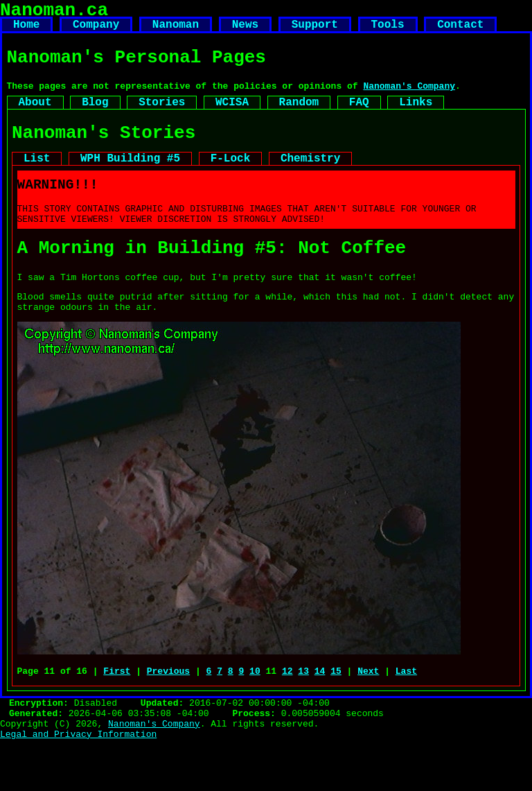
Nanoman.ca (54, 12)
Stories (162, 117)
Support (315, 31)
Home (26, 31)
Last (406, 713)
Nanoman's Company (409, 98)
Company (96, 31)
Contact (460, 31)
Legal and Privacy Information (78, 785)
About (35, 117)
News (245, 31)
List (37, 180)
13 (303, 713)
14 (320, 713)
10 (255, 713)
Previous (168, 713)
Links (416, 117)
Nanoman (176, 31)
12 (287, 713)
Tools (387, 31)
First (117, 713)
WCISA (232, 117)
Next (368, 713)
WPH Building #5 (130, 180)
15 (336, 713)
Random (299, 117)
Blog (95, 117)
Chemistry (310, 180)
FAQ (359, 117)
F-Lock (231, 180)
